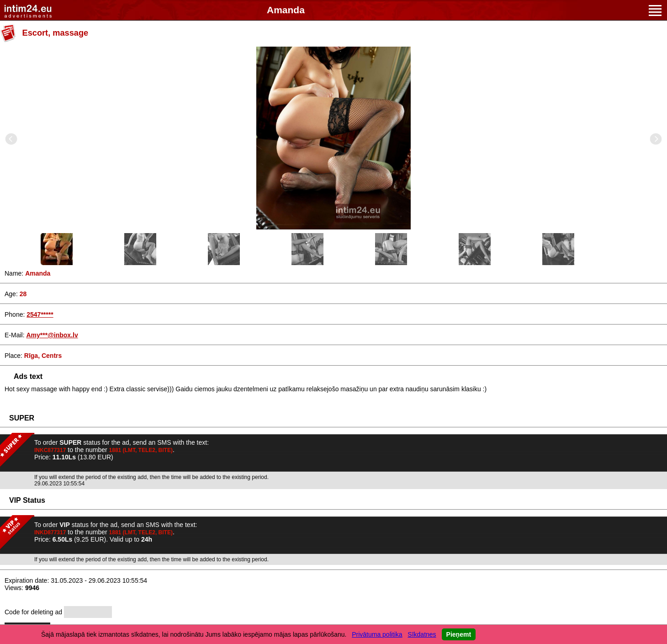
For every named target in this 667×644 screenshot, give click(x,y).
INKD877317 (50, 532)
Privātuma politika (377, 634)
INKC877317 (50, 450)
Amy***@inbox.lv (52, 335)
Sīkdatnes (422, 634)
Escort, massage (56, 33)
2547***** (40, 314)
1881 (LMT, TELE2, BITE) (141, 450)
